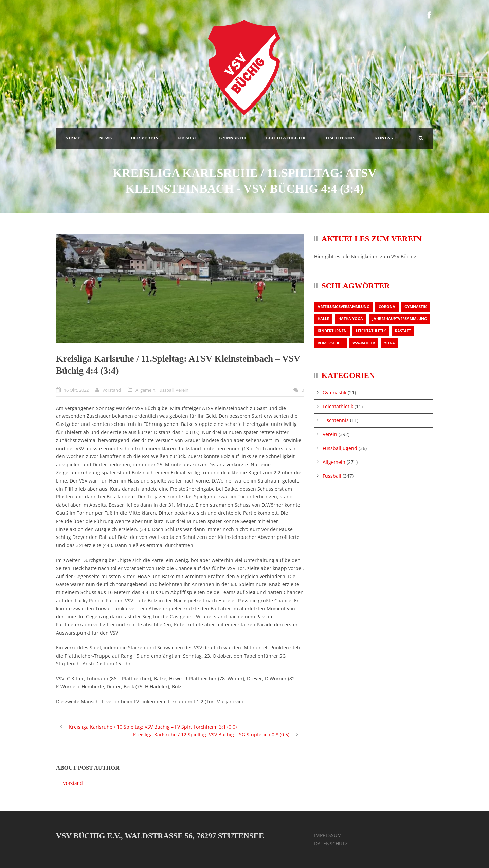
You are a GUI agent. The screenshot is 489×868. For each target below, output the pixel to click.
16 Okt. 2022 (76, 390)
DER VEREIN (144, 138)
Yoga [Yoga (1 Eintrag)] (390, 343)
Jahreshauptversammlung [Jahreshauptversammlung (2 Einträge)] (400, 318)
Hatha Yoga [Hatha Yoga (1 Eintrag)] (351, 318)
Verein (182, 390)
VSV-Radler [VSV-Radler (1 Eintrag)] (364, 343)
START (73, 138)
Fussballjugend (340, 448)
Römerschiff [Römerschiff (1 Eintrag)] (330, 343)
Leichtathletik (338, 406)
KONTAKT (385, 138)
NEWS (105, 138)
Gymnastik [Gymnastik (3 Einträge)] (415, 307)
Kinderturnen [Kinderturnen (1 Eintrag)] (332, 331)
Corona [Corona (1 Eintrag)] (387, 307)
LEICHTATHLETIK (286, 138)
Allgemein (145, 390)
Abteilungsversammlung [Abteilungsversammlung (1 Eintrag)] (343, 307)
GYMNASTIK (233, 138)
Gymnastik (334, 392)
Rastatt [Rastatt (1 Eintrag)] (403, 331)
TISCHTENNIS (340, 138)
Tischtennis (336, 420)
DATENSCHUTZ (331, 843)
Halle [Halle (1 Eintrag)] (323, 318)
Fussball (165, 390)
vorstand (112, 390)
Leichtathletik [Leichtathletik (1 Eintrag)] (371, 331)
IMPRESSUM (328, 835)
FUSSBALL (189, 138)
